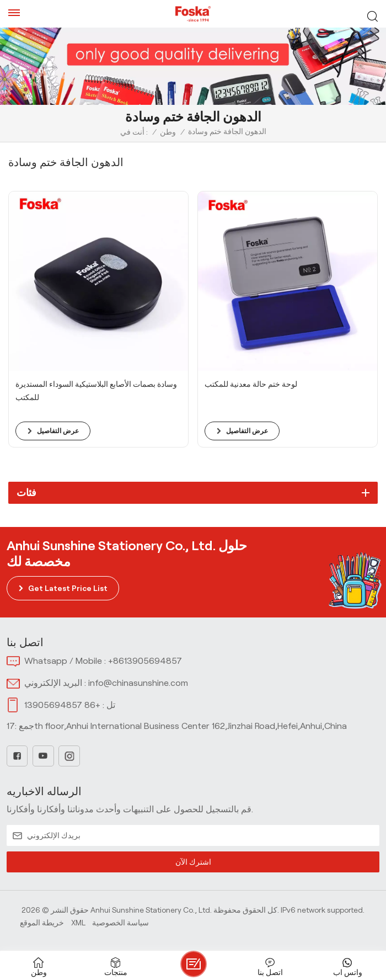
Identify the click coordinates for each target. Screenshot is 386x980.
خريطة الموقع (42, 923)
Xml (78, 923)
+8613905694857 (145, 661)
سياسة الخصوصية (120, 923)
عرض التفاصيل (58, 431)
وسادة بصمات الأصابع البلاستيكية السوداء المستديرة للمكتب (96, 391)
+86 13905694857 (62, 705)
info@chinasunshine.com (138, 683)
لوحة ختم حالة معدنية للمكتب (251, 384)
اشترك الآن (193, 862)
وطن (168, 132)
